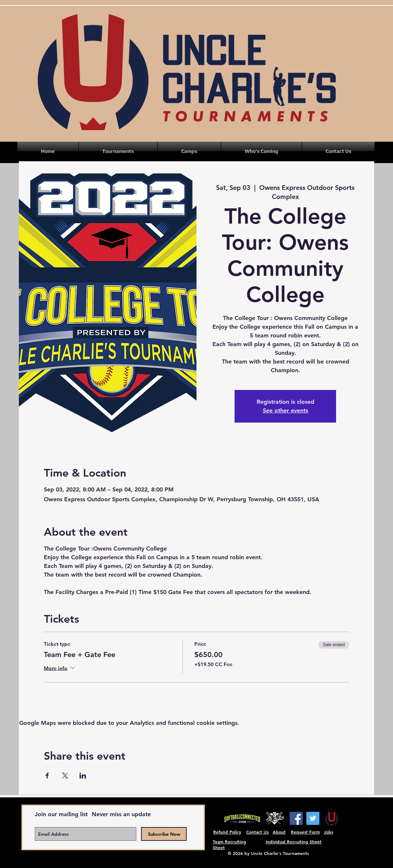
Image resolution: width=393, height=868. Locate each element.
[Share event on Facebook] (47, 776)
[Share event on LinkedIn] (83, 776)
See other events (286, 410)
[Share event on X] (65, 776)
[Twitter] (313, 818)
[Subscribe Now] (164, 834)
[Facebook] (296, 818)
